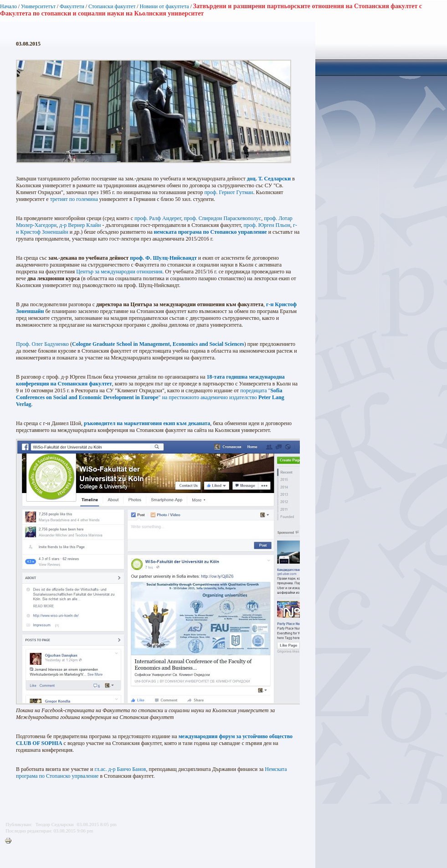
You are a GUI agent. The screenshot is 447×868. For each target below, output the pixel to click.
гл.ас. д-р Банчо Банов (120, 769)
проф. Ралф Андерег (158, 218)
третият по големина (74, 199)
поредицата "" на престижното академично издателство (150, 397)
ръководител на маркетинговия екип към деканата (147, 423)
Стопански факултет (112, 6)
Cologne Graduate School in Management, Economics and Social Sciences (158, 344)
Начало (8, 6)
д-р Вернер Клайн (80, 225)
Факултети (72, 6)
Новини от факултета (164, 6)
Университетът (38, 6)
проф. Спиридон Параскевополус (222, 218)
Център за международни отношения (119, 272)
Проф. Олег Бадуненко (42, 344)
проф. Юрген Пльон (267, 225)
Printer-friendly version (10, 841)
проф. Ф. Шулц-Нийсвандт (163, 258)
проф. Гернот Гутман (229, 192)
